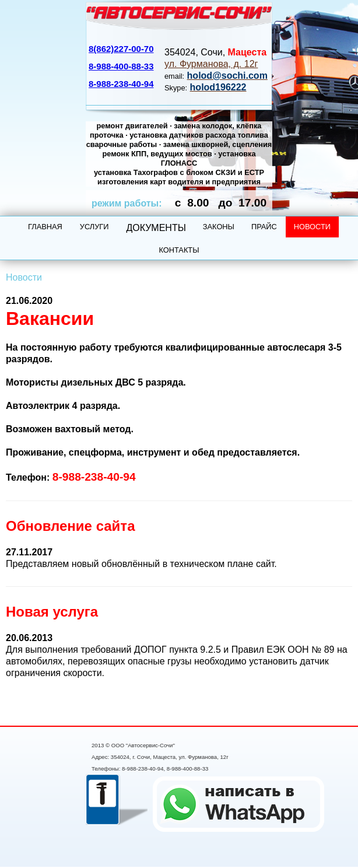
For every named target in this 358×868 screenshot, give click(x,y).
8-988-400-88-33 (121, 66)
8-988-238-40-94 (121, 84)
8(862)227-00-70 (121, 49)
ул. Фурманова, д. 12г (211, 64)
